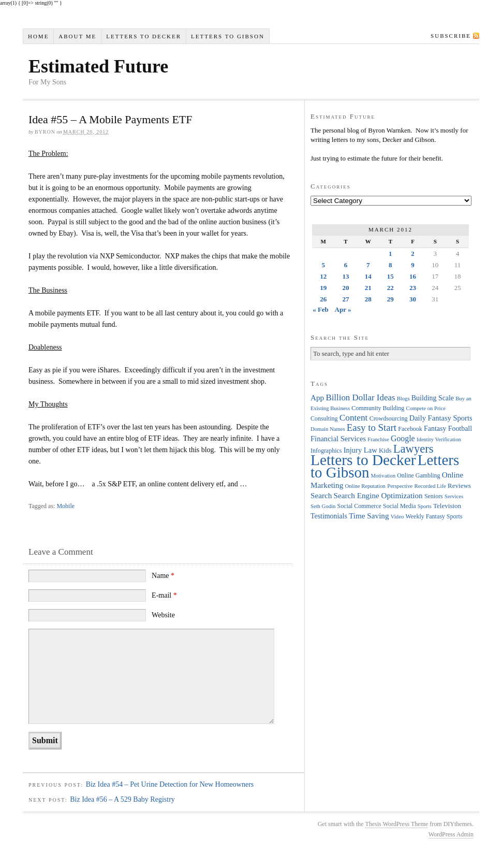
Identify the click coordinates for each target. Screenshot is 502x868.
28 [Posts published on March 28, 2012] (368, 299)
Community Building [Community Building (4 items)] (378, 408)
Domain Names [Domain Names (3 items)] (328, 429)
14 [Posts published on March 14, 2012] (368, 276)
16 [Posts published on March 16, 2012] (413, 276)
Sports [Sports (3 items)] (425, 506)
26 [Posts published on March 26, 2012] (323, 299)
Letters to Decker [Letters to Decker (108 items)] (363, 460)
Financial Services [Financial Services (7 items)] (338, 439)
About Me (77, 36)
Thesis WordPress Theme (396, 824)
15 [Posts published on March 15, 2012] (390, 276)
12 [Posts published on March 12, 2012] (323, 276)
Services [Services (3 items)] (454, 496)
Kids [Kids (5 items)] (385, 450)
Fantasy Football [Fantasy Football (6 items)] (448, 429)
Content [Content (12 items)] (354, 418)
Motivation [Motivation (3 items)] (383, 476)
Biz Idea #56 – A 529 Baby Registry (122, 799)
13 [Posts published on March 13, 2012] (345, 276)
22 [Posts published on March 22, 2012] (390, 288)
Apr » (343, 309)
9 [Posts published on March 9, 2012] (413, 265)
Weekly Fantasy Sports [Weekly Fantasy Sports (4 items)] (434, 516)
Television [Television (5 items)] (447, 506)
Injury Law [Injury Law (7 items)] (360, 450)
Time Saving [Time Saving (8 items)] (369, 516)
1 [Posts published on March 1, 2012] (390, 254)
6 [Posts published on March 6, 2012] (346, 265)
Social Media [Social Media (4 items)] (399, 506)
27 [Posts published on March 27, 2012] (345, 299)
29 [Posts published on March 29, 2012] (390, 299)
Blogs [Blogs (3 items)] (403, 399)
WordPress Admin (451, 834)
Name (163, 576)
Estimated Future (98, 66)
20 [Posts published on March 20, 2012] (345, 288)
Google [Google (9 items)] (403, 438)
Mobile (65, 506)
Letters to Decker (144, 36)
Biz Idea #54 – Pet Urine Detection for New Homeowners (170, 784)
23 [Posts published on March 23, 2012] (413, 288)
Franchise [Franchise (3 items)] (378, 439)
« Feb (321, 309)
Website (163, 615)
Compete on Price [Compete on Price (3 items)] (426, 408)
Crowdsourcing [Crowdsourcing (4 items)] (389, 418)
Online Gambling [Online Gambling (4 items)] (418, 475)
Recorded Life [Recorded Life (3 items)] (430, 486)
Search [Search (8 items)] (321, 495)
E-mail (164, 595)
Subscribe (451, 36)
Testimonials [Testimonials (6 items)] (329, 516)
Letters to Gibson (228, 36)
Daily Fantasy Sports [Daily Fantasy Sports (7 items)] (441, 418)
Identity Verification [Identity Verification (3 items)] (439, 439)
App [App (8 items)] (317, 397)
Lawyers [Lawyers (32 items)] (414, 449)
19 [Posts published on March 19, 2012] (323, 288)
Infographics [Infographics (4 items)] (326, 451)
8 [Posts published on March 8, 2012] (390, 265)
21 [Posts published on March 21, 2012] (368, 288)
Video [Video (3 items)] (397, 517)
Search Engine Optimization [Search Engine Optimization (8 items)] (378, 495)
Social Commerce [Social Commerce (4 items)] (359, 506)
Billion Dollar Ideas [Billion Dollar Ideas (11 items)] (360, 397)
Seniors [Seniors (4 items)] (434, 496)
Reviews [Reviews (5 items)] (459, 486)
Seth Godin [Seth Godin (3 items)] (323, 506)
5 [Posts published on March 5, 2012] (323, 265)
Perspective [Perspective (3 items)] (400, 486)
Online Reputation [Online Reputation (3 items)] (365, 486)
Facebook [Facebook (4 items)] (410, 429)
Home (38, 36)
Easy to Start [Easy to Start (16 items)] (372, 428)
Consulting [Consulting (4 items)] (324, 418)
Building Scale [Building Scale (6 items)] (433, 398)
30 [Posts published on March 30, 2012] (413, 299)
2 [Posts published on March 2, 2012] (413, 254)
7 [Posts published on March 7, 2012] (368, 265)
